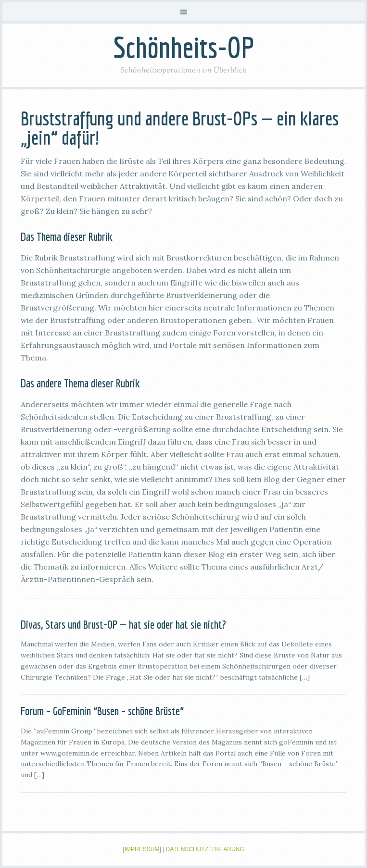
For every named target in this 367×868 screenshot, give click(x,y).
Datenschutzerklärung (205, 849)
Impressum (142, 849)
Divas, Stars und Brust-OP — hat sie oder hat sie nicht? (123, 624)
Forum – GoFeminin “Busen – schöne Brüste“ (102, 711)
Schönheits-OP (184, 47)
